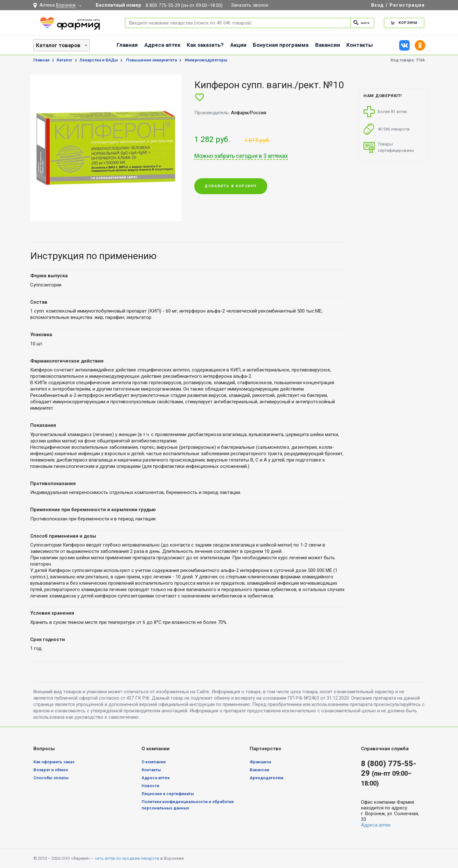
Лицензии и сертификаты (168, 794)
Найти (358, 23)
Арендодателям (267, 778)
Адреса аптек (162, 45)
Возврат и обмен (51, 770)
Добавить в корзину (231, 187)
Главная (127, 45)
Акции (238, 45)
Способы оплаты (51, 778)
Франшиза (260, 762)
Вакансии (328, 45)
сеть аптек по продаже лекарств (127, 858)
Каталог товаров (58, 45)
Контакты (360, 45)
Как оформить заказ (54, 762)
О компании (154, 762)
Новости (150, 786)
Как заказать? (205, 45)
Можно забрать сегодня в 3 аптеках (241, 156)
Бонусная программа (281, 45)
